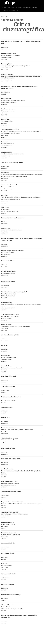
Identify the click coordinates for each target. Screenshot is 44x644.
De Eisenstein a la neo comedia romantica (22, 368)
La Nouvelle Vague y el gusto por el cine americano (22, 514)
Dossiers (24, 8)
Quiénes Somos (6, 8)
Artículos (28, 8)
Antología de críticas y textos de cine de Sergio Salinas (22, 66)
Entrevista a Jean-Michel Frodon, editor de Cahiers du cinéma (22, 430)
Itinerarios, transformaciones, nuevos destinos (22, 101)
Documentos (34, 8)
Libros (10, 10)
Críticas (14, 10)
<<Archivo (5, 16)
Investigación (18, 8)
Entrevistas (6, 10)
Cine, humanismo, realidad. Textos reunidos (22, 154)
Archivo (12, 8)
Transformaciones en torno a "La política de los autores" (22, 327)
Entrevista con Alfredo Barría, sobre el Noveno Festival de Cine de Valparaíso (22, 504)
